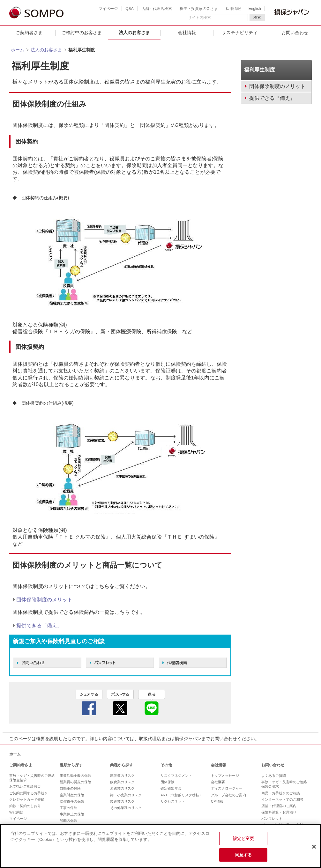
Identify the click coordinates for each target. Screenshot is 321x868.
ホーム (18, 50)
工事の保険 (68, 808)
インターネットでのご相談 (282, 799)
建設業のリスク (122, 776)
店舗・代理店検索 (157, 9)
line (152, 702)
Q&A (129, 9)
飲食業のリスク (122, 782)
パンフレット (272, 819)
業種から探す (122, 765)
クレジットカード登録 (27, 799)
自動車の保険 (70, 788)
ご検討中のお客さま (82, 33)
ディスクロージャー (227, 788)
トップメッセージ (225, 776)
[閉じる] (314, 847)
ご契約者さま (29, 33)
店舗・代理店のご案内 (279, 806)
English (255, 9)
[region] (160, 846)
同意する (244, 855)
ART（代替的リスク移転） (182, 795)
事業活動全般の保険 (75, 776)
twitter (120, 702)
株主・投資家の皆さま (199, 9)
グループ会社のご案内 (228, 795)
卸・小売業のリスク (126, 795)
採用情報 (233, 9)
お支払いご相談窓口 (25, 786)
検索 (257, 18)
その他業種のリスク (126, 808)
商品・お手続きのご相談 (281, 793)
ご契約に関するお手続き (29, 793)
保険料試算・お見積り (279, 812)
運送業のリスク (122, 788)
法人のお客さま (134, 33)
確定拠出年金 (171, 788)
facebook (89, 702)
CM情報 (217, 801)
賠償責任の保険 (72, 801)
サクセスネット (173, 801)
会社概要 (218, 782)
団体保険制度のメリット (44, 600)
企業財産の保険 (72, 795)
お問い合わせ (273, 765)
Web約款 (16, 812)
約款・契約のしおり (25, 806)
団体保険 (168, 782)
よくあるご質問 (274, 776)
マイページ (108, 9)
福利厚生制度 (259, 70)
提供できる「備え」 (39, 625)
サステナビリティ (240, 33)
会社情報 (187, 33)
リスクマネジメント (176, 776)
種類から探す (71, 765)
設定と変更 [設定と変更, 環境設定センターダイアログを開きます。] (243, 839)
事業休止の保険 (72, 814)
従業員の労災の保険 (75, 782)
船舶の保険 (68, 820)
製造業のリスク (122, 801)
